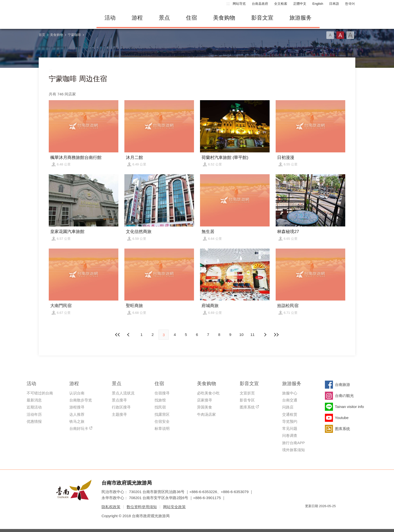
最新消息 (34, 400)
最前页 (118, 335)
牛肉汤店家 (206, 414)
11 (253, 335)
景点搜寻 (119, 400)
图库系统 (247, 407)
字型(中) (340, 35)
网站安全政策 (174, 507)
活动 (110, 18)
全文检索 (281, 4)
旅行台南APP (293, 443)
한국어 (350, 4)
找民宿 (160, 407)
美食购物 (224, 18)
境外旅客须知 (293, 450)
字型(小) (330, 35)
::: (228, 4)
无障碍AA (327, 515)
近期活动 (34, 407)
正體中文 (300, 4)
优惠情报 (34, 421)
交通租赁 (290, 414)
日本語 (334, 4)
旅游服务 (301, 18)
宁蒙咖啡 (74, 35)
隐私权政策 (111, 507)
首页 (42, 35)
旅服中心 (290, 393)
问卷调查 (290, 435)
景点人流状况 (123, 393)
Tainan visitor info (350, 407)
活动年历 (34, 414)
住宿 (191, 18)
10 (241, 335)
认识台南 (77, 393)
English (318, 4)
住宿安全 (162, 421)
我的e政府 (309, 515)
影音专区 (247, 400)
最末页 (276, 335)
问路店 (288, 407)
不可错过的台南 (40, 393)
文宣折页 (247, 393)
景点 (164, 18)
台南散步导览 (81, 400)
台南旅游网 (64, 18)
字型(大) (350, 35)
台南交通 (290, 400)
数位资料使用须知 (142, 507)
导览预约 (290, 421)
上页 (265, 335)
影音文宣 (262, 18)
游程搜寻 (77, 407)
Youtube (342, 418)
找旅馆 (160, 400)
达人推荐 (77, 414)
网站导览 (239, 4)
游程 (137, 18)
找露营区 (162, 414)
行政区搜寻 (121, 407)
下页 (129, 335)
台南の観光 (344, 396)
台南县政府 (260, 4)
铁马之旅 (77, 421)
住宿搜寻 (162, 393)
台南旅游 (342, 385)
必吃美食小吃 (208, 393)
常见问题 (290, 428)
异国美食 (205, 407)
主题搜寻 (119, 414)
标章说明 (162, 428)
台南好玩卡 (79, 428)
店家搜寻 (205, 400)
